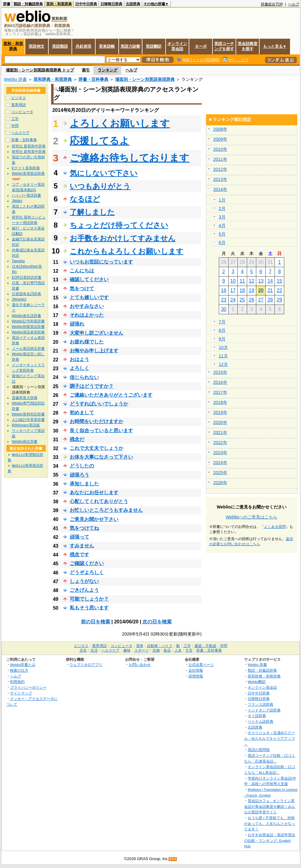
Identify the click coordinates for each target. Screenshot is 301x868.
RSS (173, 859)
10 (233, 281)
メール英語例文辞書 (28, 349)
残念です (79, 555)
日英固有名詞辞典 (26, 294)
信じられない (84, 377)
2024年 (220, 463)
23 (224, 300)
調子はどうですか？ (92, 386)
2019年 (220, 412)
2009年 (220, 139)
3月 (222, 217)
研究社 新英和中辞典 (29, 146)
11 (242, 281)
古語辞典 (133, 4)
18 (242, 290)
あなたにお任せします (94, 493)
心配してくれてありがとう (99, 501)
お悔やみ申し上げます (94, 351)
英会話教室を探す (248, 46)
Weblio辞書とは (23, 665)
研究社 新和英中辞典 (29, 152)
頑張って (79, 537)
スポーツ (142, 650)
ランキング (108, 70)
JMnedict (19, 299)
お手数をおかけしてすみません (123, 238)
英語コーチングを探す (224, 46)
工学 (15, 119)
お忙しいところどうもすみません (106, 510)
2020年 (220, 422)
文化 (83, 650)
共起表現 (83, 46)
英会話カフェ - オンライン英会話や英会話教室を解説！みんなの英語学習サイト (270, 806)
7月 (222, 322)
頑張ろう (79, 475)
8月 (222, 330)
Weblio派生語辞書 (26, 316)
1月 (222, 200)
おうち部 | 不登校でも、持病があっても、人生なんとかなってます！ (270, 823)
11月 (223, 356)
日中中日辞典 (86, 4)
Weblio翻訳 (257, 682)
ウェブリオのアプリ (86, 665)
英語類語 (60, 46)
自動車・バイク (160, 646)
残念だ (77, 439)
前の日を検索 (96, 622)
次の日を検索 (157, 622)
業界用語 (19, 105)
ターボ (201, 46)
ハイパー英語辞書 (26, 195)
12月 (223, 364)
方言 (189, 650)
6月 (222, 243)
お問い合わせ (140, 665)
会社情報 (196, 670)
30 (224, 309)
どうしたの (82, 466)
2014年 (220, 189)
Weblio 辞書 (16, 79)
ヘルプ (294, 4)
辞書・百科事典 (93, 79)
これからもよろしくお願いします (127, 251)
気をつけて (82, 289)
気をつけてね (84, 528)
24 (233, 300)
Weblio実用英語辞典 (28, 174)
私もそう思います (89, 608)
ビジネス (19, 98)
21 (270, 290)
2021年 (220, 432)
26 (252, 300)
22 (279, 290)
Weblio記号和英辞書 (28, 321)
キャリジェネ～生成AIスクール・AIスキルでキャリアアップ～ (269, 738)
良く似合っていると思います (101, 431)
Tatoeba (18, 261)
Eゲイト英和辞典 (26, 168)
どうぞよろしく (87, 572)
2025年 (220, 473)
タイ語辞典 (257, 716)
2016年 (220, 382)
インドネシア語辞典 (264, 710)
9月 (222, 339)
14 (270, 281)
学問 (15, 126)
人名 (178, 650)
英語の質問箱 (259, 750)
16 (224, 290)
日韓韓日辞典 (111, 4)
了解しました (92, 212)
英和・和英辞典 (59, 4)
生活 (94, 650)
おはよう (79, 359)
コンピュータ (22, 112)
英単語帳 (107, 46)
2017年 (220, 392)
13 (261, 281)
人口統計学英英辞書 (28, 420)
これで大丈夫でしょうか (96, 448)
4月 (222, 226)
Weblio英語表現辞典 (28, 332)
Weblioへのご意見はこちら (252, 517)
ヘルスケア (20, 133)
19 (252, 290)
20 (261, 290)
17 (233, 290)
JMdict (17, 201)
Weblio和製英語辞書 (28, 327)
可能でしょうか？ (89, 599)
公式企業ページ (201, 665)
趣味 (127, 650)
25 (242, 300)
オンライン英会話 (177, 46)
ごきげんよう (84, 590)
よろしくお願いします (120, 123)
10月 (223, 347)
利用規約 (17, 682)
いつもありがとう (100, 186)
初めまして (82, 413)
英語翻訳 (154, 46)
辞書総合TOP (272, 4)
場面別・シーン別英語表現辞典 (145, 79)
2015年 (220, 372)
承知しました (84, 484)
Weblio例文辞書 (25, 442)
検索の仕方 (19, 670)
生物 (156, 650)
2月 (222, 208)
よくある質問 (275, 527)
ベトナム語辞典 (261, 721)
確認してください (89, 279)
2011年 (220, 159)
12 (252, 281)
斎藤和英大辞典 (25, 398)
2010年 (220, 149)
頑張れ (77, 324)
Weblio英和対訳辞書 (28, 414)
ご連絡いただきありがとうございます (111, 395)
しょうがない (84, 581)
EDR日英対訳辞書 (27, 277)
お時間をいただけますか (96, 421)
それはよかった (87, 315)
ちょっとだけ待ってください (119, 225)
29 (279, 300)
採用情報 (196, 676)
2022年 (220, 443)
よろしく (79, 368)
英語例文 (37, 46)
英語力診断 (130, 46)
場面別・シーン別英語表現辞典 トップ (40, 70)
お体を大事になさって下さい (101, 457)
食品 (167, 650)
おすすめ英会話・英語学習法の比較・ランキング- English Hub (270, 840)
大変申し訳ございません (96, 333)
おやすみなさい (87, 306)
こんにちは (82, 271)
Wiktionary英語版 (26, 425)
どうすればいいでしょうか (99, 404)
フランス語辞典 (261, 704)
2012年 (220, 169)
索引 (86, 70)
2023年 (220, 453)
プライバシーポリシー (28, 687)
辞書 (7, 4)
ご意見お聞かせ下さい (94, 519)
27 (261, 300)
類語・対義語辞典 (28, 4)
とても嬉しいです (89, 297)
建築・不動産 (205, 646)
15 (279, 281)
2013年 (220, 179)
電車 (140, 646)
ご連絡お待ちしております (129, 158)
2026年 (220, 483)
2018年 (220, 402)
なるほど (85, 199)
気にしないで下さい (104, 173)
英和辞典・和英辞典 (53, 79)
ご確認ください (87, 563)
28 (270, 300)
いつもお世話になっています (101, 262)
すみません (82, 546)
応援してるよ (100, 141)
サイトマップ (21, 693)
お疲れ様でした (87, 342)
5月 (222, 234)
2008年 (220, 129)
